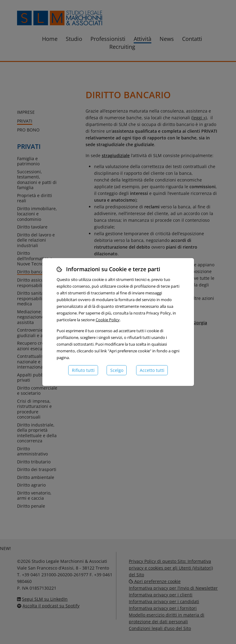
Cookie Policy (108, 320)
